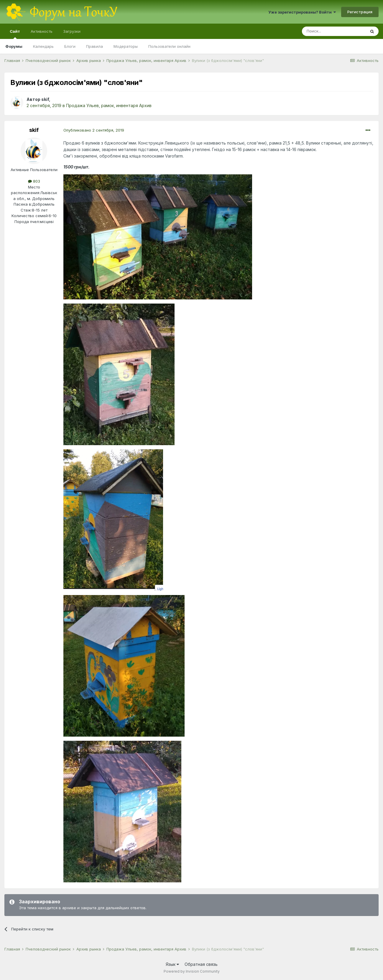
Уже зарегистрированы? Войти (302, 12)
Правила (94, 46)
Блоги (70, 46)
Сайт (15, 34)
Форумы (14, 46)
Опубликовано (94, 130)
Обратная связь (201, 964)
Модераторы (126, 46)
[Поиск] (334, 31)
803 (34, 181)
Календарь (43, 46)
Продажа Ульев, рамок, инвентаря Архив (109, 105)
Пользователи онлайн (169, 46)
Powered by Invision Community (192, 971)
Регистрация (360, 12)
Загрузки (72, 31)
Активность (42, 31)
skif (45, 99)
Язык (172, 964)
